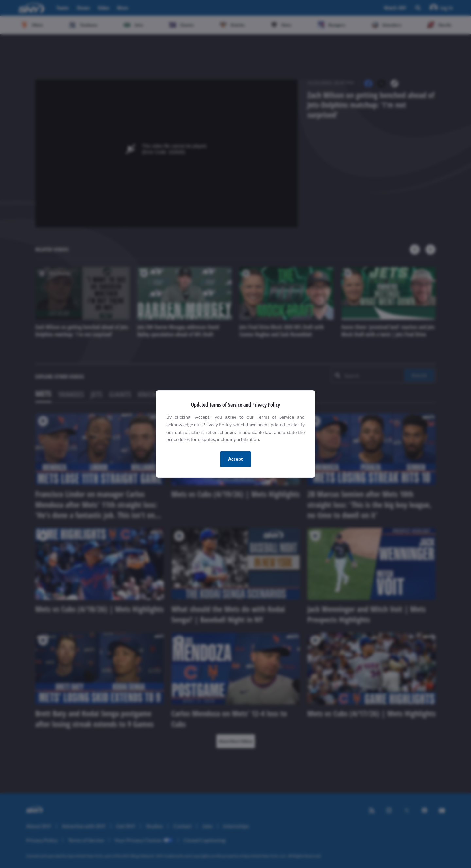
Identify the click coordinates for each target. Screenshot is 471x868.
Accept (235, 459)
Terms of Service (275, 417)
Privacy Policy (217, 425)
